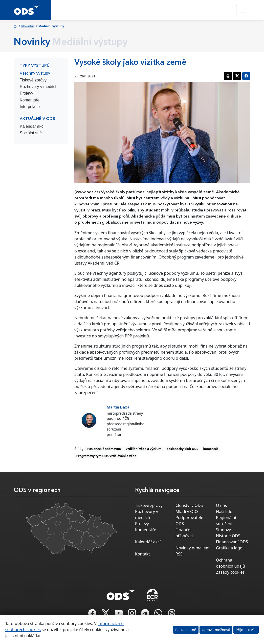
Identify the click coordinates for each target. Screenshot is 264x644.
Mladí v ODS (187, 511)
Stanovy (223, 530)
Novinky (28, 26)
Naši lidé (224, 511)
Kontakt (142, 554)
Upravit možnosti (216, 630)
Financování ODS (232, 542)
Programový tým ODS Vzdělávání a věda (106, 456)
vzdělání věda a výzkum (144, 449)
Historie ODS (228, 536)
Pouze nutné (186, 630)
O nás (221, 505)
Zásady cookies (230, 572)
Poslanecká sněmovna (104, 449)
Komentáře (30, 100)
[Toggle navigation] (243, 10)
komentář (211, 449)
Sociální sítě (31, 133)
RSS (179, 554)
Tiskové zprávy (33, 80)
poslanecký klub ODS (182, 449)
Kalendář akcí (32, 126)
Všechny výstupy (35, 73)
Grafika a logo (229, 548)
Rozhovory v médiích (39, 87)
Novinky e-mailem (193, 548)
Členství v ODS (189, 505)
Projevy (26, 93)
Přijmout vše (246, 630)
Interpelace (30, 107)
